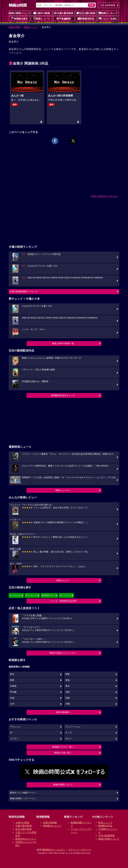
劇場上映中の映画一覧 (63, 343)
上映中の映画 (42, 13)
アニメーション (73, 727)
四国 (67, 698)
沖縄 (67, 704)
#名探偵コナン (48, 595)
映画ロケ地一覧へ (63, 753)
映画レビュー (63, 580)
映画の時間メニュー (19, 13)
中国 (12, 698)
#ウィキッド (31, 595)
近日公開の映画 (86, 13)
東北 (67, 686)
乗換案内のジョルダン (54, 850)
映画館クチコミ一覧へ (63, 747)
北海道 (13, 686)
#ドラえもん (15, 595)
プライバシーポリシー (79, 850)
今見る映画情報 (106, 836)
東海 (67, 680)
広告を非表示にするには (104, 196)
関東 (67, 674)
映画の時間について (63, 785)
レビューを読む (108, 18)
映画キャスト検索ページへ (23, 793)
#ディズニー (65, 595)
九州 (12, 704)
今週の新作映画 (64, 13)
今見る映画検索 (108, 5)
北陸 (67, 692)
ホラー (69, 739)
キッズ (69, 733)
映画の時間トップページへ (23, 799)
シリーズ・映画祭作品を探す (63, 601)
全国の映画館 (50, 823)
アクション (15, 727)
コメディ (14, 739)
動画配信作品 (86, 18)
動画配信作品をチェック (63, 395)
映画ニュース (42, 18)
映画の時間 (14, 27)
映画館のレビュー (52, 826)
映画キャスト (31, 27)
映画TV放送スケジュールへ (63, 653)
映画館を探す (19, 18)
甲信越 (13, 692)
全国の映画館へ (63, 712)
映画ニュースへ (63, 490)
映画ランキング (108, 13)
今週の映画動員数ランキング (23, 291)
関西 (12, 680)
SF (11, 733)
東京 (12, 674)
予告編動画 (64, 18)
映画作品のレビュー (26, 839)
